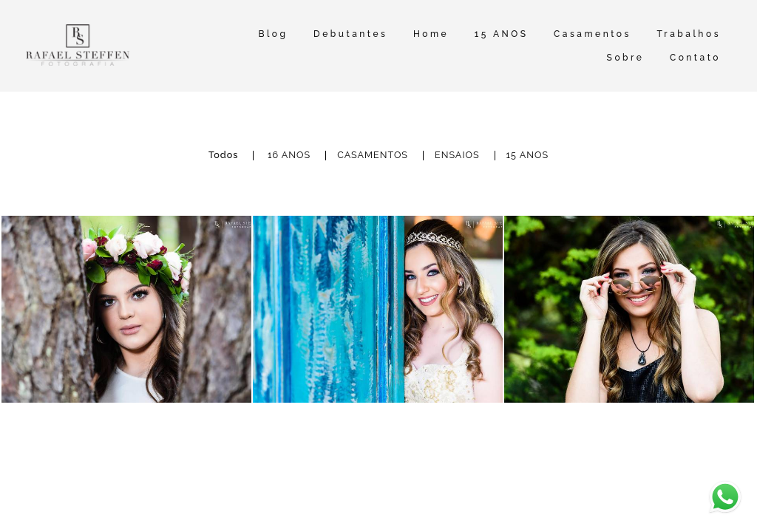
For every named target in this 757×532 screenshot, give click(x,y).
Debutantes (350, 34)
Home (431, 34)
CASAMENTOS (373, 156)
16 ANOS (289, 156)
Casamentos (593, 34)
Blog (273, 34)
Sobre (626, 58)
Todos (224, 156)
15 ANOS (502, 34)
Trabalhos (689, 34)
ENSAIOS (457, 156)
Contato (695, 58)
